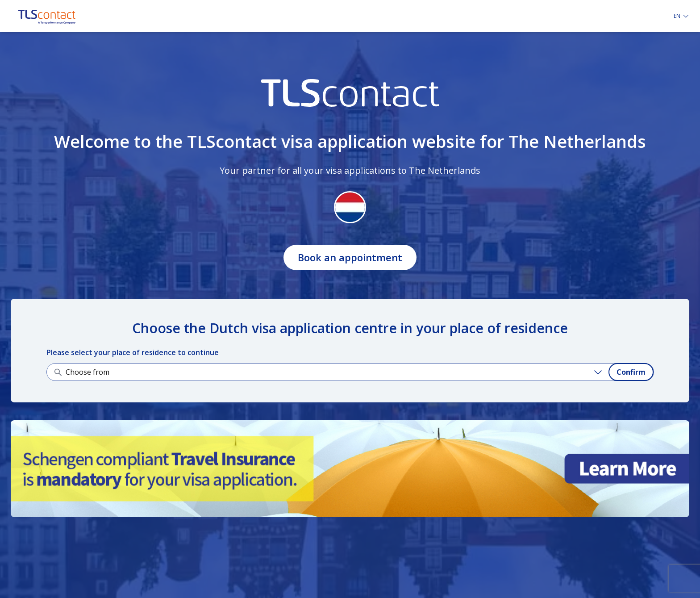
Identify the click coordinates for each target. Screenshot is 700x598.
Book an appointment (350, 257)
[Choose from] (335, 372)
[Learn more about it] (350, 469)
